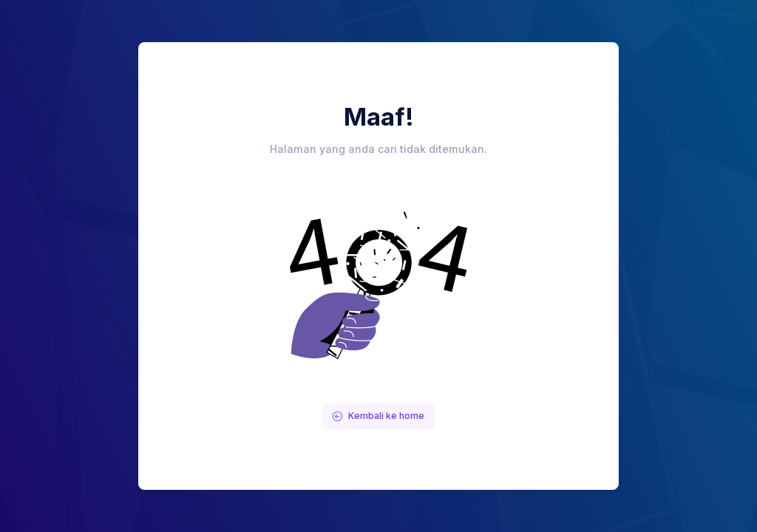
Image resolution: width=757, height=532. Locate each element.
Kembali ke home (378, 416)
